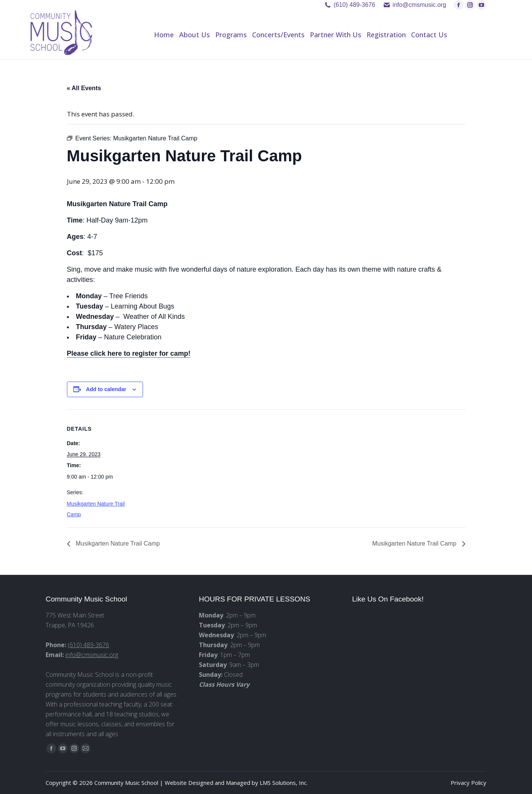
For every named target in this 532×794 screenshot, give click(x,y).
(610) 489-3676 (354, 5)
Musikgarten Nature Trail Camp (117, 543)
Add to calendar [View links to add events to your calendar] (106, 389)
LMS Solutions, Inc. (284, 783)
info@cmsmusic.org (92, 655)
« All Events (84, 88)
